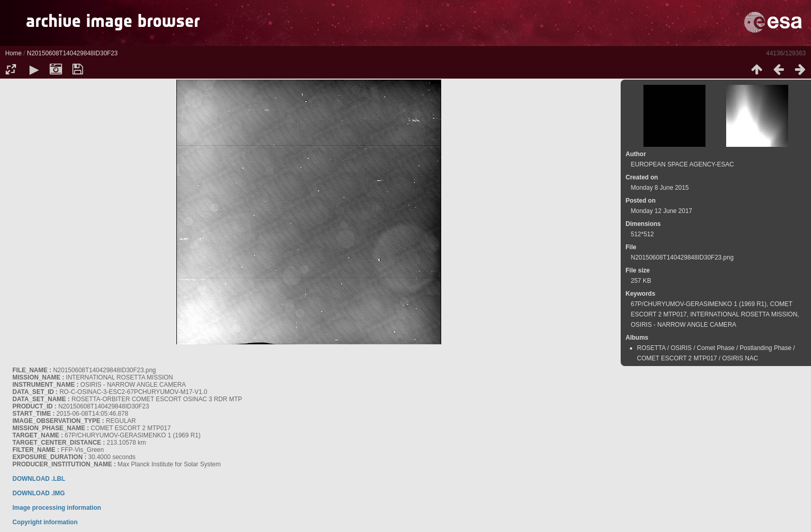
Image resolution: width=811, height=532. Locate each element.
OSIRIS (681, 348)
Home (13, 53)
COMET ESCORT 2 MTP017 (677, 358)
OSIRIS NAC (740, 358)
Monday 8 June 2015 (660, 188)
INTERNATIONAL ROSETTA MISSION (744, 314)
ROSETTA (651, 348)
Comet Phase (716, 348)
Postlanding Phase (765, 348)
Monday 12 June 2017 (662, 211)
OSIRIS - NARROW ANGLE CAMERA (684, 325)
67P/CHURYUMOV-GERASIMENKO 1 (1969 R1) (699, 304)
